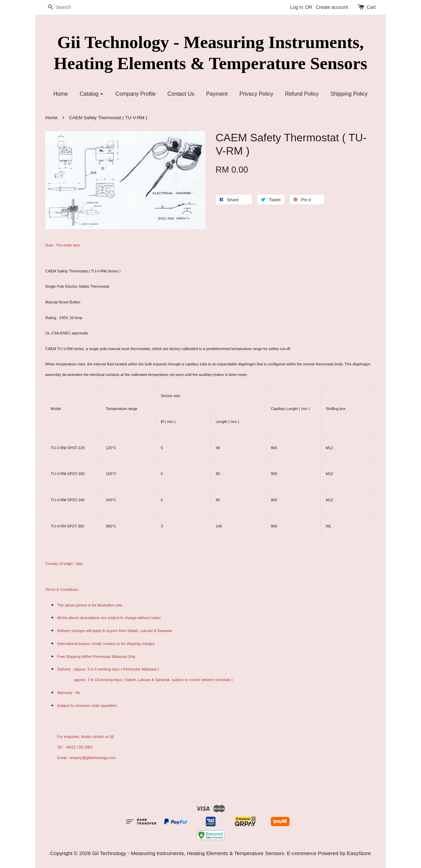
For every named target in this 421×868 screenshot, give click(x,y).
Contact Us (181, 94)
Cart (371, 7)
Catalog (92, 94)
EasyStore (359, 853)
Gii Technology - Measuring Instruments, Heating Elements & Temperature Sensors (210, 52)
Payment (217, 94)
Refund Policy (302, 94)
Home (61, 94)
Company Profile (136, 94)
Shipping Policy (349, 94)
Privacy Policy (256, 94)
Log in (297, 7)
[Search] (66, 7)
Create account (332, 7)
